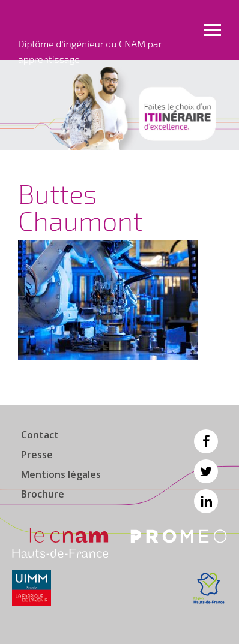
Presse (37, 455)
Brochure (43, 494)
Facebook (206, 441)
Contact (40, 435)
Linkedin (206, 501)
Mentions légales (61, 474)
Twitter (206, 471)
